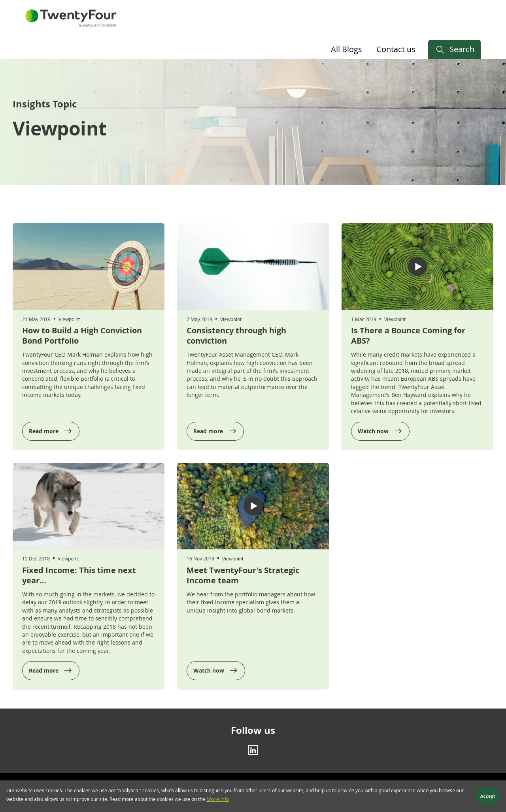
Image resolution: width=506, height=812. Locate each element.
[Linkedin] (253, 750)
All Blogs (346, 49)
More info (218, 801)
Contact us (396, 49)
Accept (488, 798)
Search (462, 49)
